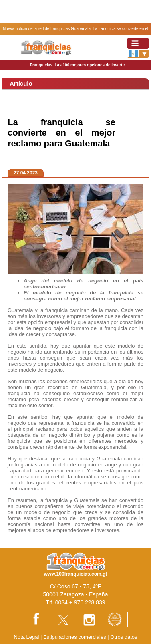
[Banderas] (138, 54)
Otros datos (124, 637)
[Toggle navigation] (138, 43)
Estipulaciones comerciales (75, 637)
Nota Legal (26, 637)
